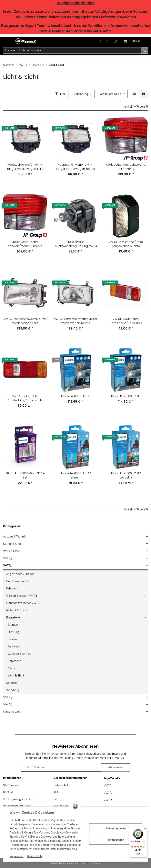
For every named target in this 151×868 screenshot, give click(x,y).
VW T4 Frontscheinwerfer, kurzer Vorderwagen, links (25, 321)
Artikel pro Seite (111, 94)
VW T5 (8, 697)
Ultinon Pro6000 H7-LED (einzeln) (126, 475)
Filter (60, 94)
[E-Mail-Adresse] (61, 767)
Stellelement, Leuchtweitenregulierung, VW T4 (75, 244)
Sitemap (59, 799)
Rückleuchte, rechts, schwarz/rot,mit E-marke (25, 244)
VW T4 (7, 566)
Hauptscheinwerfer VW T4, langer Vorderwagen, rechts (75, 167)
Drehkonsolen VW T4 (20, 581)
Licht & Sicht (16, 676)
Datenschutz (62, 785)
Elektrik (13, 639)
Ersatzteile (13, 617)
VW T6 (8, 705)
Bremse (13, 625)
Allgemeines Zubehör (20, 574)
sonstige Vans (12, 712)
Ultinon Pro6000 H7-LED (126, 396)
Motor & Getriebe (17, 610)
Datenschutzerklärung (91, 754)
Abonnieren (116, 767)
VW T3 (7, 558)
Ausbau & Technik (14, 537)
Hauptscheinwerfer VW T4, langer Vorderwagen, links (25, 167)
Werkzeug (13, 690)
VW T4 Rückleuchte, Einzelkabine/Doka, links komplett (126, 321)
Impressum (16, 856)
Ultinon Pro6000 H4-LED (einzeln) (75, 475)
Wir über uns (11, 785)
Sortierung (81, 94)
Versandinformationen (17, 806)
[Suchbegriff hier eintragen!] (72, 51)
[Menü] (145, 829)
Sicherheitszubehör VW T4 (23, 603)
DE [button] (102, 41)
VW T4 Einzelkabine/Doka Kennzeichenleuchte (126, 244)
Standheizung (12, 544)
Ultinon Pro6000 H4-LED (75, 396)
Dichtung (14, 632)
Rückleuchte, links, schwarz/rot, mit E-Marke (126, 167)
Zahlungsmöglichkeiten (18, 799)
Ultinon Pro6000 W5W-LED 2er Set (25, 475)
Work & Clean (12, 551)
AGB (56, 792)
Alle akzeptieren (116, 828)
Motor (12, 668)
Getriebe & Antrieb (20, 654)
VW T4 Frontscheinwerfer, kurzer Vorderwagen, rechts (75, 321)
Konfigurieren (116, 840)
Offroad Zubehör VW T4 (22, 596)
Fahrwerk (12, 588)
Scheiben (12, 683)
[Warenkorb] (132, 41)
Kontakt (8, 792)
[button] (116, 41)
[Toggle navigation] (10, 39)
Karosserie (15, 661)
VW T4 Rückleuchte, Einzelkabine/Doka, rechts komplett (25, 398)
